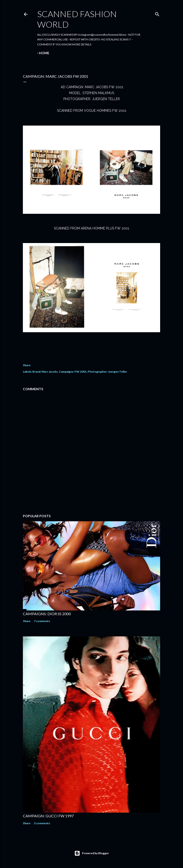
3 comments (42, 823)
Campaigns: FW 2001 (73, 372)
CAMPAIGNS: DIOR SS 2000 (47, 614)
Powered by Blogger (92, 853)
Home (44, 53)
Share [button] (27, 365)
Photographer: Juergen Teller (107, 372)
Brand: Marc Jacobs (45, 372)
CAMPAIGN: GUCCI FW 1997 (48, 816)
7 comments (42, 621)
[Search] (157, 13)
